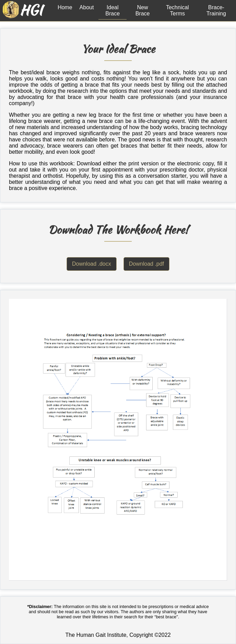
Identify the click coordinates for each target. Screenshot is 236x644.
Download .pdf (146, 264)
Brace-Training (216, 10)
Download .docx (92, 264)
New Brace (143, 10)
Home (65, 7)
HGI (31, 10)
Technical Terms (178, 10)
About (87, 7)
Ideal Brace (113, 10)
